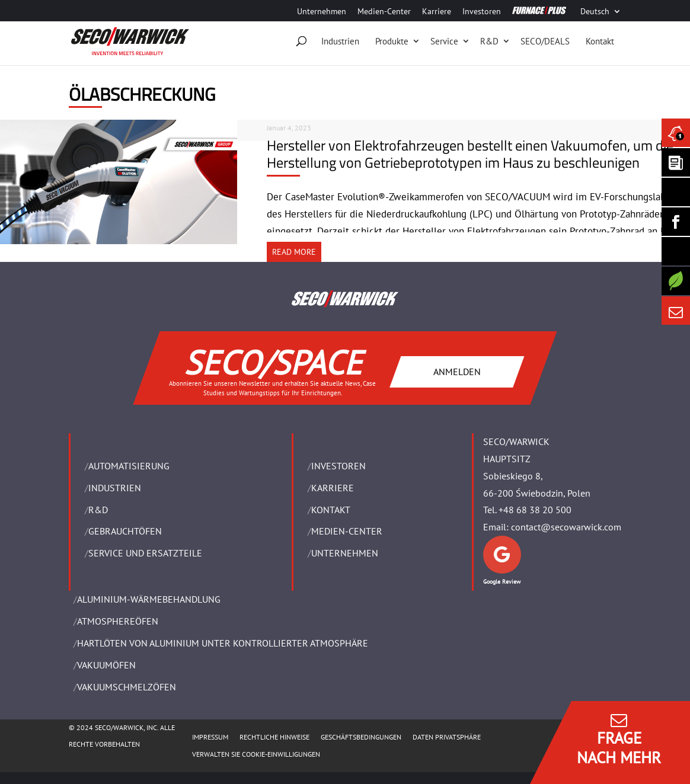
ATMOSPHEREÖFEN (118, 621)
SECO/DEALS (545, 41)
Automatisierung (129, 466)
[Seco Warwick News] (676, 133)
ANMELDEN (457, 371)
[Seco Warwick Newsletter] (676, 162)
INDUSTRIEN (115, 488)
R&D (489, 41)
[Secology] (676, 281)
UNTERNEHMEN (345, 553)
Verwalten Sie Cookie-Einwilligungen (256, 754)
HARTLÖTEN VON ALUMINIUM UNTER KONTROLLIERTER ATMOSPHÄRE (223, 643)
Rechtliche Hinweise (274, 737)
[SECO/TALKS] (676, 251)
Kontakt (600, 41)
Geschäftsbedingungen (361, 737)
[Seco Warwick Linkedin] (676, 192)
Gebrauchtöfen (125, 531)
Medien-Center (384, 12)
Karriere (437, 12)
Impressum (210, 737)
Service (444, 41)
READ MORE (294, 252)
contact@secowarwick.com (566, 527)
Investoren (482, 12)
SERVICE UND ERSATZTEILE (145, 553)
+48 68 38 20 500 (535, 510)
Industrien (340, 41)
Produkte (392, 41)
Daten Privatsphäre (447, 737)
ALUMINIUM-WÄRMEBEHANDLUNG (149, 599)
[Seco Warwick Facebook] (676, 222)
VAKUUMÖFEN (106, 665)
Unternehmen (322, 12)
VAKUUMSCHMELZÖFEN (127, 687)
